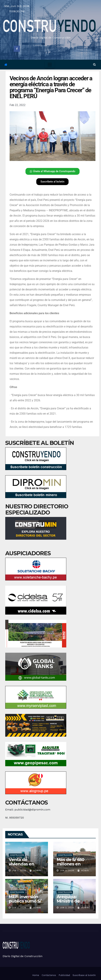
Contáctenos (49, 975)
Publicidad (64, 975)
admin (35, 870)
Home (36, 975)
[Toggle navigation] (50, 65)
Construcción (17, 855)
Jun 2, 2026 (19, 870)
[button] (94, 64)
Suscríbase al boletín (84, 975)
